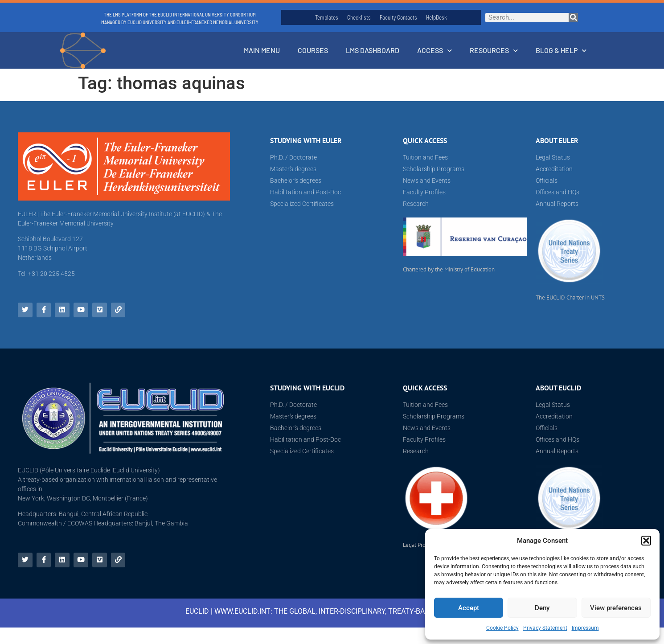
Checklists (359, 17)
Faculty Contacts (398, 17)
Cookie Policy (502, 628)
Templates (327, 17)
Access (434, 51)
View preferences (616, 608)
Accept (469, 608)
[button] (646, 541)
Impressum (585, 628)
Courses (313, 50)
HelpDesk (437, 17)
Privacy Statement (545, 628)
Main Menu (262, 50)
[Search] (573, 18)
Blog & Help (561, 51)
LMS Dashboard (373, 50)
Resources (494, 51)
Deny (542, 608)
